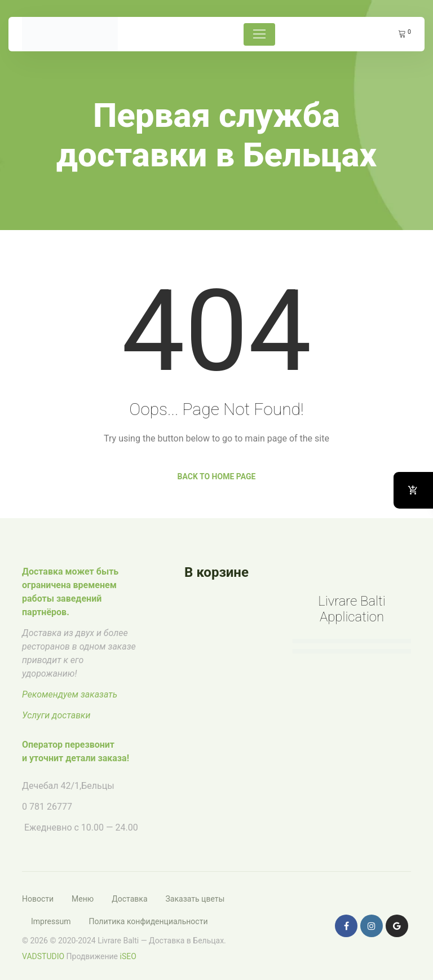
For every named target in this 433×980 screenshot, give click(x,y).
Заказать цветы (195, 899)
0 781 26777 (47, 807)
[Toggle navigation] (259, 34)
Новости (38, 899)
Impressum (51, 921)
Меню (83, 899)
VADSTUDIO (43, 956)
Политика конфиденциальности (148, 921)
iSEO (128, 956)
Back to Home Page (217, 476)
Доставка (129, 899)
